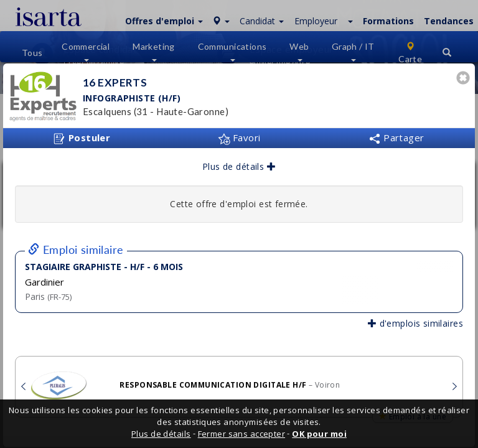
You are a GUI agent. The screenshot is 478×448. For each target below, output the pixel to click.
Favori (239, 138)
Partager (396, 138)
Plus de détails (239, 166)
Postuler (82, 138)
